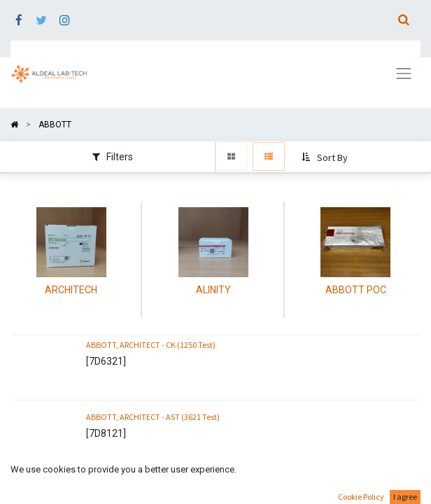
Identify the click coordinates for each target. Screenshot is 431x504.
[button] (326, 157)
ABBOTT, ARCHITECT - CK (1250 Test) (151, 345)
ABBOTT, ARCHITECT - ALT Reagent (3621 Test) (168, 489)
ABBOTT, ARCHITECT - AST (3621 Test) (153, 417)
